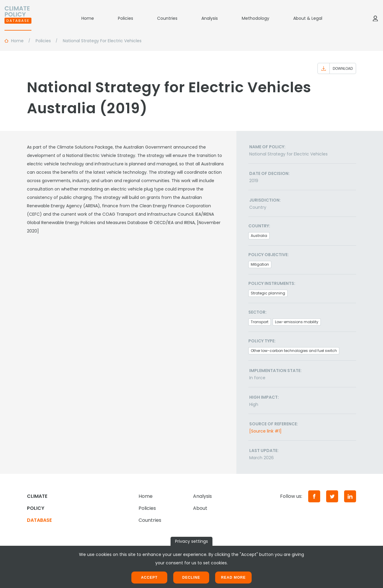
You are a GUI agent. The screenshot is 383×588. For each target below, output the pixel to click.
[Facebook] (314, 496)
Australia (259, 236)
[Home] (18, 18)
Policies (126, 18)
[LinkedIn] (350, 496)
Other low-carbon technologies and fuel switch (294, 351)
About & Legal (308, 18)
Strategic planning (268, 293)
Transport (260, 322)
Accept (149, 578)
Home (88, 18)
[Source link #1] (265, 431)
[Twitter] (332, 496)
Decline (191, 578)
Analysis (210, 18)
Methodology (256, 18)
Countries (167, 18)
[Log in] (375, 18)
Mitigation (260, 264)
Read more (233, 578)
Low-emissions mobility (297, 322)
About (200, 508)
